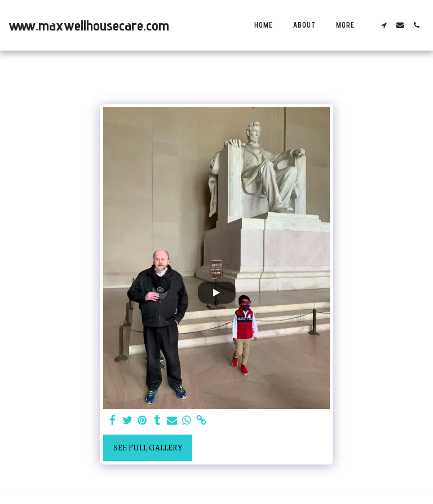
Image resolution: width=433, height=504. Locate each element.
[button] (384, 25)
